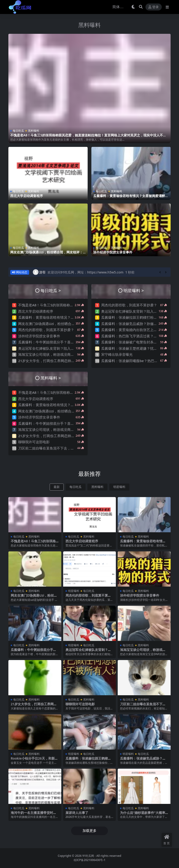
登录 (154, 7)
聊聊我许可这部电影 (34, 442)
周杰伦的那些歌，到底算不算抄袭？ (46, 330)
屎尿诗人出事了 (77, 813)
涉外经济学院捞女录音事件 (113, 252)
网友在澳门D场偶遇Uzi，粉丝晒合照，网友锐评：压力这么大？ (46, 254)
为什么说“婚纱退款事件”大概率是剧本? (143, 815)
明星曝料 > (134, 290)
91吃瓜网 (88, 856)
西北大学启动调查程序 (27, 196)
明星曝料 (119, 487)
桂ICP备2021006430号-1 (90, 860)
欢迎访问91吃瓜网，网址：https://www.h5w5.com (85, 272)
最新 (57, 487)
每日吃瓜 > (51, 290)
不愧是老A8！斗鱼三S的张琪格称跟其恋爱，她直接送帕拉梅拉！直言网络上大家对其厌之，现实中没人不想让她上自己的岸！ (88, 137)
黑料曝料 (89, 25)
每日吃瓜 (18, 131)
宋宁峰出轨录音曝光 (117, 354)
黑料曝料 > (51, 378)
